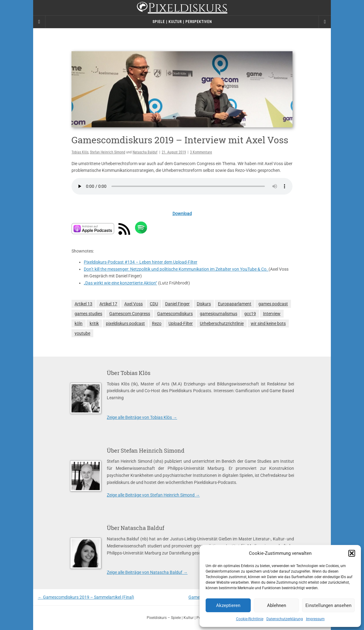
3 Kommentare (201, 152)
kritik (94, 323)
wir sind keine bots (268, 323)
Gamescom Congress (130, 314)
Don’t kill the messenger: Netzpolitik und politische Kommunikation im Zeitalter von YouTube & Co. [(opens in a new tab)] (176, 269)
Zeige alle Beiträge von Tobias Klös (142, 417)
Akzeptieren (228, 605)
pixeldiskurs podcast (125, 323)
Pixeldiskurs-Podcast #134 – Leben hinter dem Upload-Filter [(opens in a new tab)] (141, 262)
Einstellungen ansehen (328, 605)
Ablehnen (277, 605)
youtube (82, 333)
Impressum (315, 619)
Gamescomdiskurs (175, 314)
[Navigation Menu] (325, 22)
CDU (154, 304)
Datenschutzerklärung (285, 619)
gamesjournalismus (219, 314)
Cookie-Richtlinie (250, 619)
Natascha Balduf (145, 152)
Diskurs (204, 304)
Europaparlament (235, 304)
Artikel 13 (83, 304)
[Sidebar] (39, 22)
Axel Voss (134, 304)
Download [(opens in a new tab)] (182, 214)
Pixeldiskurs (182, 8)
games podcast (273, 304)
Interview (272, 314)
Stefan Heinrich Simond (108, 152)
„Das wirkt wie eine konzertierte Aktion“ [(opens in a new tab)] (120, 283)
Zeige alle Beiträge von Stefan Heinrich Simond (153, 495)
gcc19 (250, 314)
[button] (352, 553)
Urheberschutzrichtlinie (222, 323)
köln (79, 323)
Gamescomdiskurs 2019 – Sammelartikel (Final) (86, 597)
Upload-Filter (181, 323)
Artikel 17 (108, 304)
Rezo (157, 323)
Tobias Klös (80, 152)
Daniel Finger (177, 304)
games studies (88, 314)
